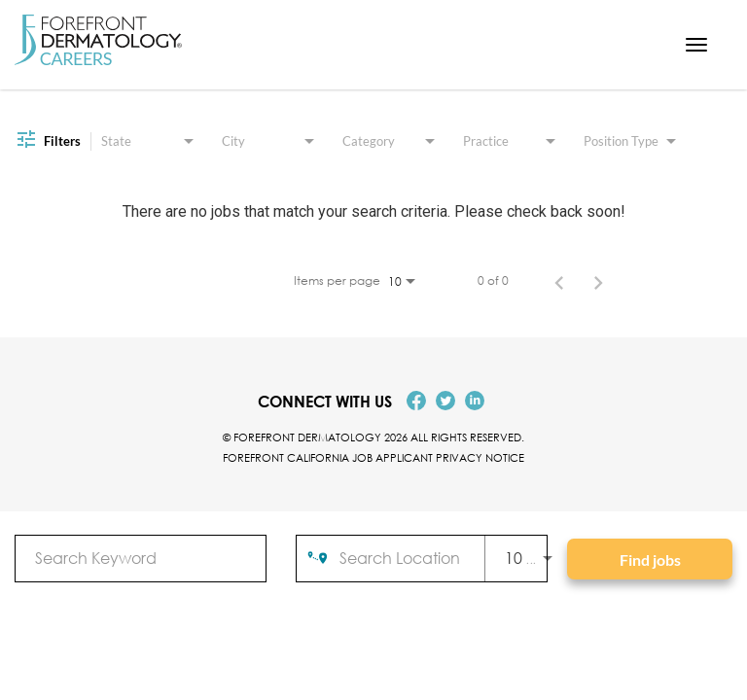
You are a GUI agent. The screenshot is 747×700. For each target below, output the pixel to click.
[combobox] (141, 558)
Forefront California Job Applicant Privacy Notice (373, 457)
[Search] (650, 559)
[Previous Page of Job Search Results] (559, 281)
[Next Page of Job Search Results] (598, 281)
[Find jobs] (650, 559)
